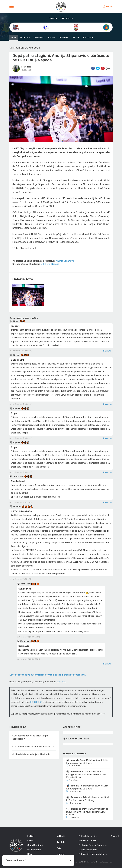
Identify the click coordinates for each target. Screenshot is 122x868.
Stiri (14, 37)
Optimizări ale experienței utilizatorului (31, 754)
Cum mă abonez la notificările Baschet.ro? (34, 747)
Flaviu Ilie (26, 67)
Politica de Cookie (87, 841)
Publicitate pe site (88, 836)
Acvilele (61, 842)
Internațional (34, 850)
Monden (61, 854)
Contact (115, 836)
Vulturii (61, 836)
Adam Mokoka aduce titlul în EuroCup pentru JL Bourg (87, 762)
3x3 (59, 848)
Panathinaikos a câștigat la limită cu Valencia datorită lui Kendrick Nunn (86, 774)
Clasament (39, 37)
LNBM (30, 836)
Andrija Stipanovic (65, 261)
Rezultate (25, 37)
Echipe (51, 37)
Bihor (14, 321)
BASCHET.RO (36, 702)
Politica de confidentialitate (93, 854)
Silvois (15, 355)
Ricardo (15, 506)
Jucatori (63, 37)
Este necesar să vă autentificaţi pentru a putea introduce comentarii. (48, 675)
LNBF (30, 841)
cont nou (61, 682)
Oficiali (75, 37)
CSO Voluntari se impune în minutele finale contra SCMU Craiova (87, 812)
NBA (30, 854)
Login (107, 7)
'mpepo (15, 408)
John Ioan (16, 476)
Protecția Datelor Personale (93, 845)
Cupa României (35, 845)
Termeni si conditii (88, 850)
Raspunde (108, 351)
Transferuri (88, 37)
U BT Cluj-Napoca (50, 264)
